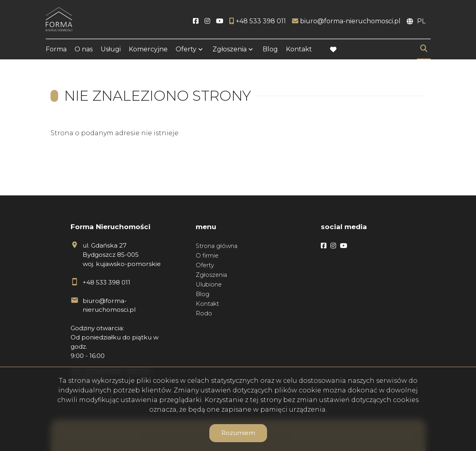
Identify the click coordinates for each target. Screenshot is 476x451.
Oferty (186, 49)
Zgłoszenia (230, 49)
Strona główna (217, 246)
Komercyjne (148, 49)
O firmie (207, 256)
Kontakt (299, 49)
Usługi (111, 49)
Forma (56, 49)
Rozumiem (238, 433)
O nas (84, 49)
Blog (270, 49)
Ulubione (209, 284)
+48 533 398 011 (106, 282)
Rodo (204, 313)
